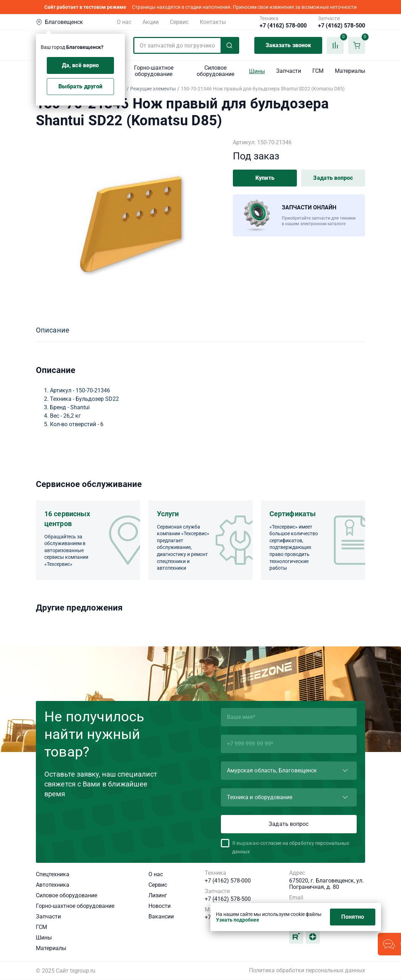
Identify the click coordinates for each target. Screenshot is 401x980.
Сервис (179, 22)
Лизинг (158, 895)
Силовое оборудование (215, 71)
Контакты (213, 22)
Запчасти (289, 71)
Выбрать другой (80, 86)
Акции (151, 22)
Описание (53, 330)
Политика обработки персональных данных (307, 970)
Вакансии (161, 916)
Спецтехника (53, 874)
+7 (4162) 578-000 (283, 26)
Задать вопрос (333, 178)
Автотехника (53, 885)
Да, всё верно (80, 65)
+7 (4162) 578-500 (342, 26)
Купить (265, 178)
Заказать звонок (288, 45)
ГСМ (318, 71)
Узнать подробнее (238, 920)
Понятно (353, 917)
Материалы (350, 71)
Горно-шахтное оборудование (154, 71)
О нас (124, 22)
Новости (160, 906)
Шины (257, 71)
